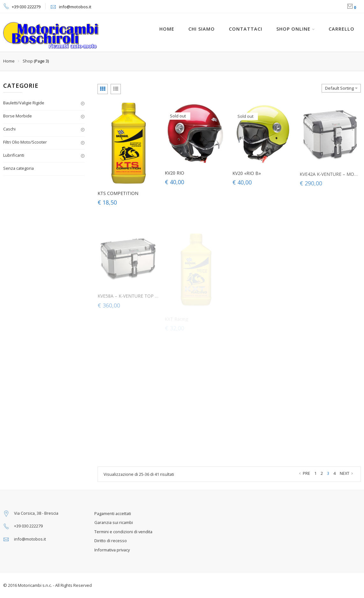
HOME (167, 29)
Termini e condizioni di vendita (123, 532)
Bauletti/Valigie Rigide (24, 103)
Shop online (293, 29)
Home (9, 61)
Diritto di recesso (111, 541)
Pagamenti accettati (113, 513)
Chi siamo (202, 29)
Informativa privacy (112, 550)
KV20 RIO (175, 175)
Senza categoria (18, 168)
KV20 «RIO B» (247, 178)
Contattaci (246, 29)
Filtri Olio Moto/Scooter (25, 142)
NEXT (347, 473)
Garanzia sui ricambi (114, 522)
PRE (304, 473)
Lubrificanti (14, 155)
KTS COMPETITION (118, 194)
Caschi (9, 129)
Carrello (342, 29)
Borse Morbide (18, 116)
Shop (28, 61)
